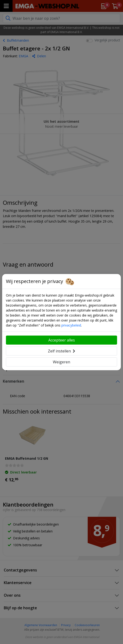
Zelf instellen (61, 351)
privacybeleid (71, 325)
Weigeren (61, 362)
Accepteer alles (62, 340)
